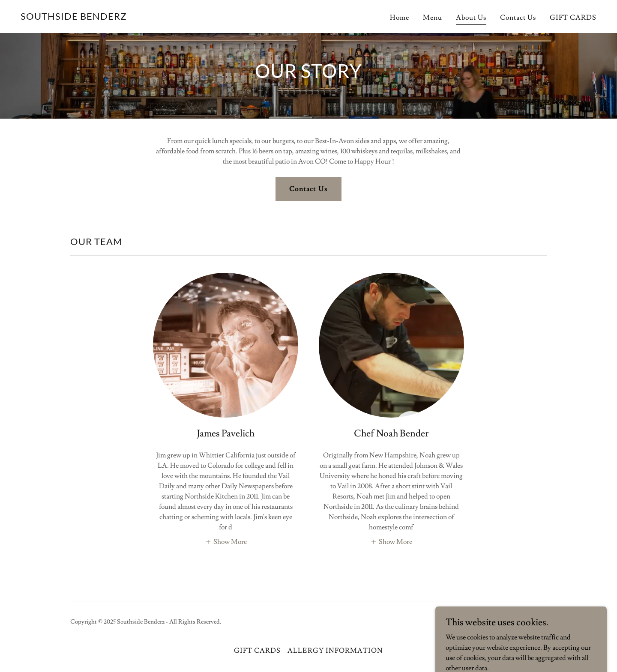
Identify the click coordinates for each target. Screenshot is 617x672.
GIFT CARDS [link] (573, 18)
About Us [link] (471, 18)
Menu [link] (433, 18)
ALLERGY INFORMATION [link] (335, 651)
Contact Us (308, 189)
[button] (226, 541)
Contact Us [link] (518, 18)
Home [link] (400, 18)
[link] (74, 18)
